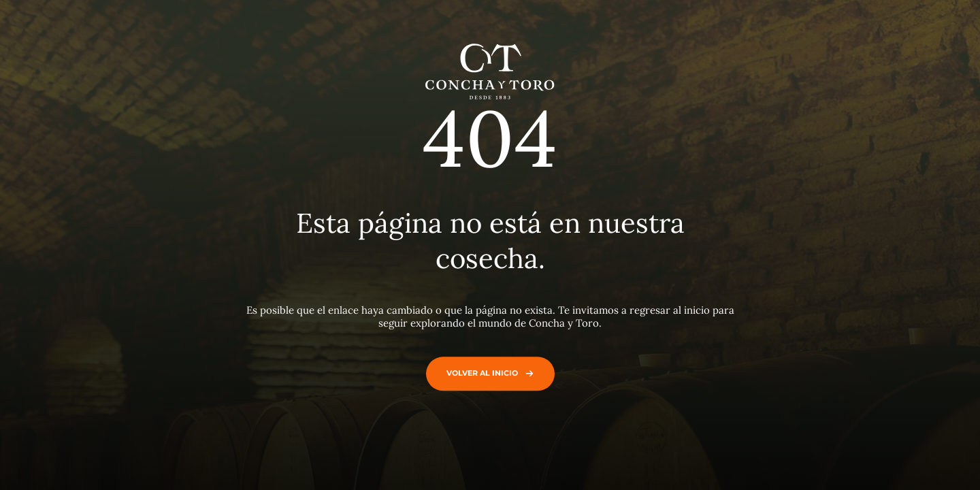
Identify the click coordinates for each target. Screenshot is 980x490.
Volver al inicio (487, 373)
